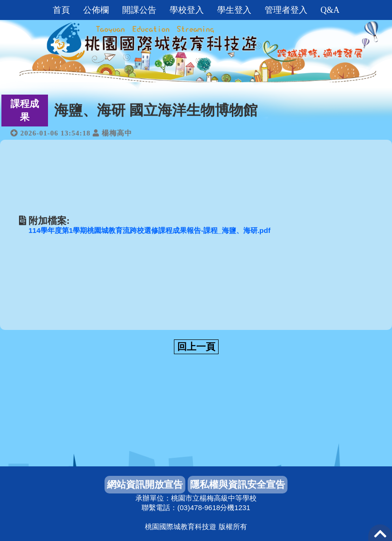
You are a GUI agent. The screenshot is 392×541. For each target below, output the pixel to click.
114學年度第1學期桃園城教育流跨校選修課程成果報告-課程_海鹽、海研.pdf (149, 230)
